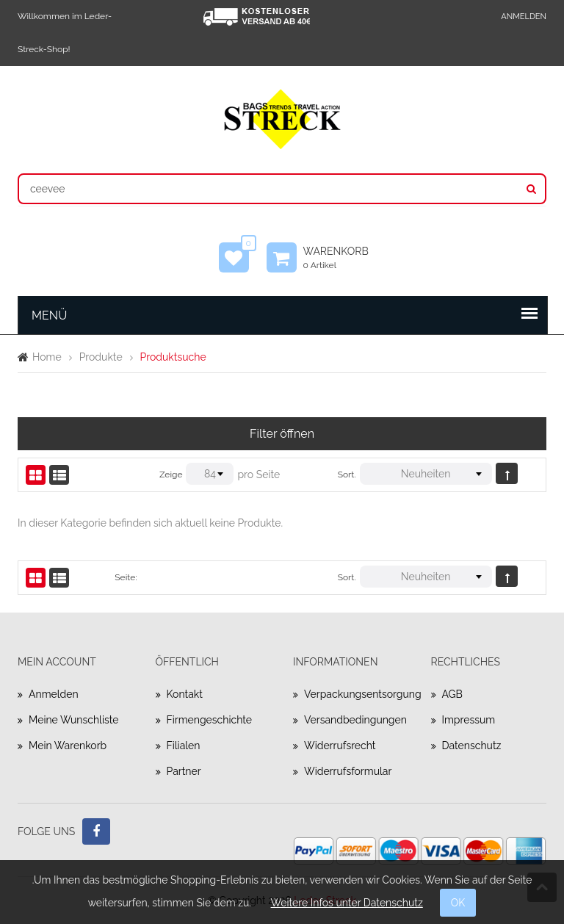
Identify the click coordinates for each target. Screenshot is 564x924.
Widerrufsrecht (340, 746)
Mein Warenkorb (68, 746)
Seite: (126, 577)
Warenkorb (343, 258)
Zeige (171, 474)
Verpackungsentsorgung (357, 694)
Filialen (184, 746)
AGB (452, 694)
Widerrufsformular (348, 771)
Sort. (347, 474)
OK (458, 903)
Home (47, 357)
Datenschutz (472, 746)
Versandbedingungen (355, 720)
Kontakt (185, 694)
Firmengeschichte (210, 720)
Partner (184, 771)
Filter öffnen (282, 434)
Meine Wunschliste (73, 720)
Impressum (469, 720)
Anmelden (524, 17)
